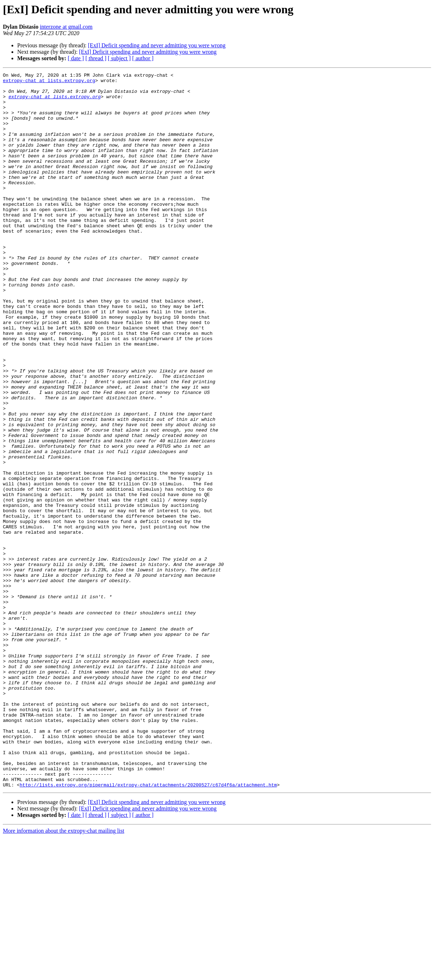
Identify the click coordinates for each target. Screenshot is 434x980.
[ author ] (143, 58)
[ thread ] (96, 58)
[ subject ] (119, 58)
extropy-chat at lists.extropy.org (49, 82)
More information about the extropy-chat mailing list (64, 974)
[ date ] (76, 58)
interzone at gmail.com (66, 27)
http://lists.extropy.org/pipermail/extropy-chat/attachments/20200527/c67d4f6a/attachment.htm (148, 928)
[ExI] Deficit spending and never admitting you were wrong (157, 45)
